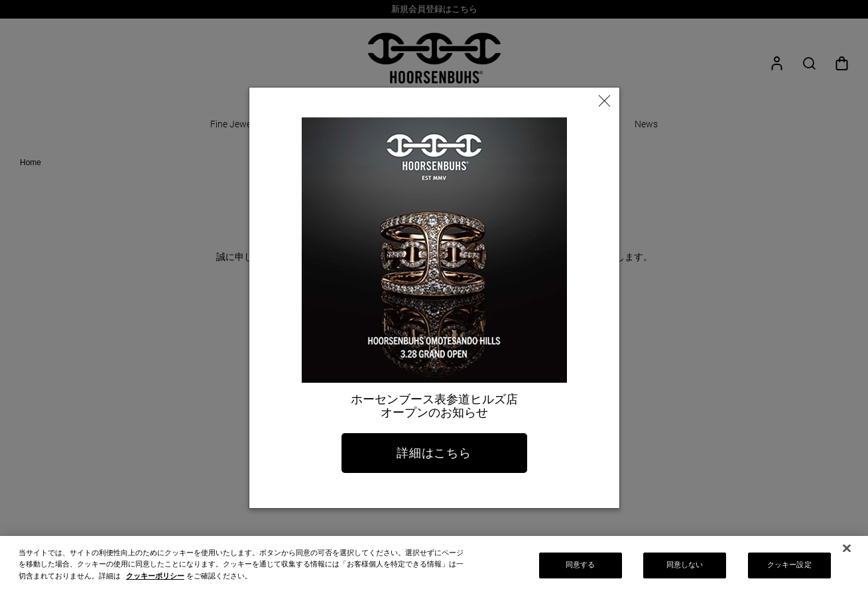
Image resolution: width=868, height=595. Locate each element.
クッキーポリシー (155, 580)
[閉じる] (847, 553)
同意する (580, 569)
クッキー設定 (789, 569)
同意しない (685, 569)
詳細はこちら (434, 453)
